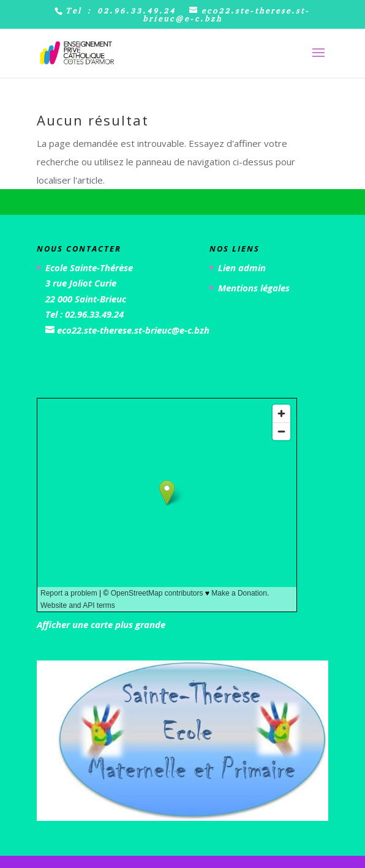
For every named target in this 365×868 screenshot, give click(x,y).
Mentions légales (254, 288)
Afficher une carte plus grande (101, 624)
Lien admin (242, 268)
